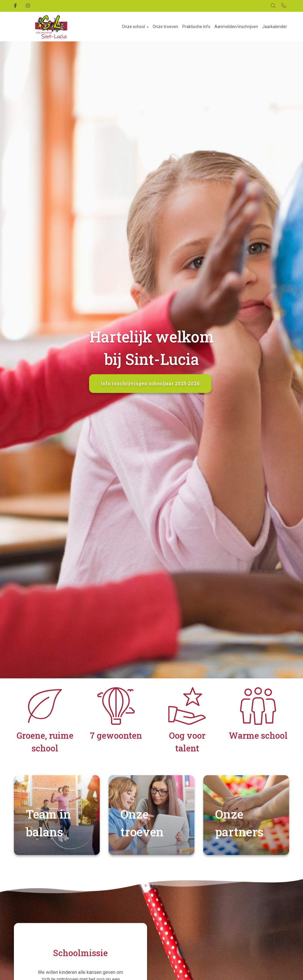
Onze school (133, 27)
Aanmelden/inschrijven (236, 27)
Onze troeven (165, 27)
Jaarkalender (275, 27)
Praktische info (196, 27)
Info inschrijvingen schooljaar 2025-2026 (150, 383)
